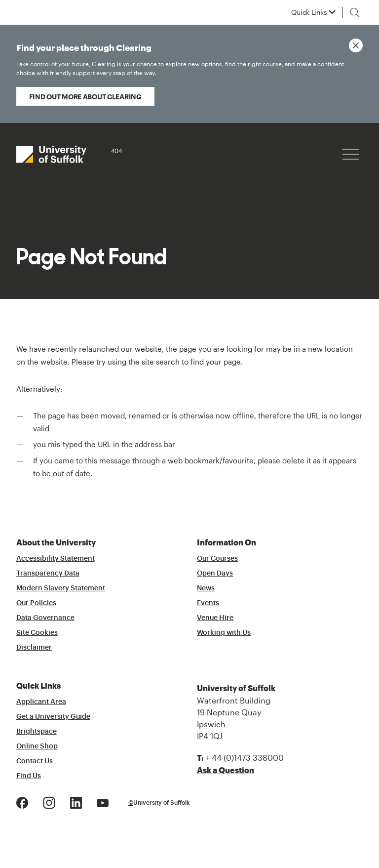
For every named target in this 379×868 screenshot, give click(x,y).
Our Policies (36, 603)
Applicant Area (41, 702)
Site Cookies (37, 633)
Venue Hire (215, 618)
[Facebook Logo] (22, 802)
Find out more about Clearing (85, 97)
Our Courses (217, 559)
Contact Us (35, 761)
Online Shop (37, 746)
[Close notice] (356, 45)
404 (116, 151)
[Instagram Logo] (49, 802)
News (206, 588)
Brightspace (37, 732)
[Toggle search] (355, 12)
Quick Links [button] (309, 12)
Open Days (215, 574)
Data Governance (45, 618)
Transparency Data (48, 574)
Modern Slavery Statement (61, 588)
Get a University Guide (53, 717)
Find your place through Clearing (180, 61)
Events (208, 603)
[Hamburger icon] (351, 154)
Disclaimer (34, 648)
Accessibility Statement (56, 559)
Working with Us (224, 633)
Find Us (29, 776)
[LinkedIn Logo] (76, 802)
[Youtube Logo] (103, 802)
